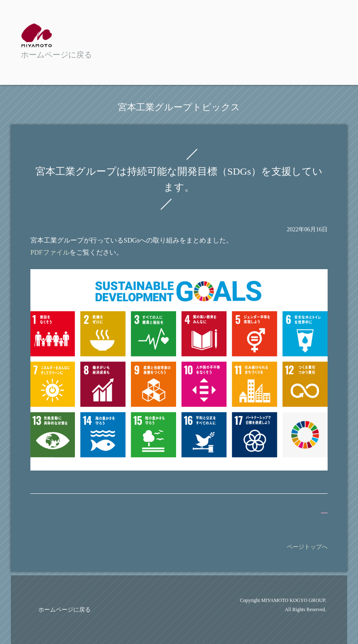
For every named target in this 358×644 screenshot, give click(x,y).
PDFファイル (50, 252)
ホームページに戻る (65, 610)
